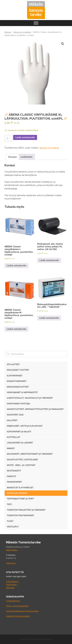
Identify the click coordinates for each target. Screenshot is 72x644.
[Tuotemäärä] (9, 138)
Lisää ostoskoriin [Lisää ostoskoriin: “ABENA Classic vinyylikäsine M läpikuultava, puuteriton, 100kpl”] (16, 329)
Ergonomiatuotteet (18, 387)
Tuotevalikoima (13, 601)
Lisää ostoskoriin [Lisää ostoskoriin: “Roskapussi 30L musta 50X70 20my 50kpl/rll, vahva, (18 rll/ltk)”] (49, 260)
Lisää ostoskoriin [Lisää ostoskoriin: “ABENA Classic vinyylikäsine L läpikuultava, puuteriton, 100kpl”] (16, 266)
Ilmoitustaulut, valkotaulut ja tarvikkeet (30, 398)
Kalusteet (12, 420)
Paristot (12, 476)
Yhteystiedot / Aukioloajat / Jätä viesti (12, 584)
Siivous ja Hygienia (22, 32)
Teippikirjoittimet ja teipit (20, 499)
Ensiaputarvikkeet (17, 381)
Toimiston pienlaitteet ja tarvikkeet (26, 510)
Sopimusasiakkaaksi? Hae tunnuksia (22, 611)
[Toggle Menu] (36, 23)
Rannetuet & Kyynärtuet (20, 487)
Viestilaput (13, 527)
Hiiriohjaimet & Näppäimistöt (22, 392)
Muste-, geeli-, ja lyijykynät (21, 465)
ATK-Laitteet (13, 364)
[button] (63, 44)
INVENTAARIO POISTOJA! (18, 404)
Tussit (10, 521)
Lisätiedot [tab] (27, 157)
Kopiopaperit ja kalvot (19, 432)
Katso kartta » (12, 550)
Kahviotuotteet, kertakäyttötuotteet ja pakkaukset (35, 409)
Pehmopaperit (14, 482)
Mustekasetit (14, 471)
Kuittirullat (14, 437)
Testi (9, 504)
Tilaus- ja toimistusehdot (17, 606)
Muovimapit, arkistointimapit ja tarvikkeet (30, 454)
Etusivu (8, 32)
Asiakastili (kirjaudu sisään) (18, 616)
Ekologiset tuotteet (18, 370)
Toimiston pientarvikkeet (21, 515)
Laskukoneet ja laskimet (20, 443)
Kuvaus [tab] (13, 157)
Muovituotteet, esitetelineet (23, 459)
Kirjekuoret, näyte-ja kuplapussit (25, 426)
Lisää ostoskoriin (25, 137)
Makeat (11, 448)
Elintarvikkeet (15, 376)
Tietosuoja (11, 563)
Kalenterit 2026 (15, 415)
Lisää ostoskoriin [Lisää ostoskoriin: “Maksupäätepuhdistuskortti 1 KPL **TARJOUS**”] (49, 318)
